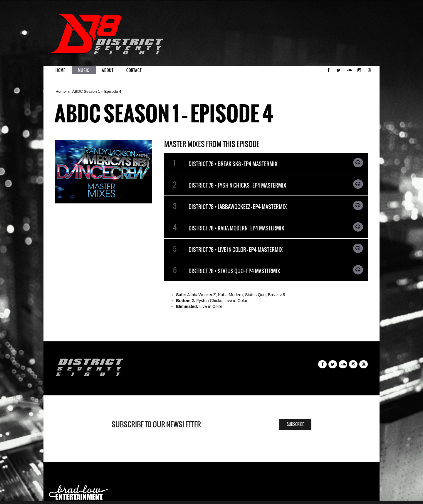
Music (84, 70)
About (108, 70)
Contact (134, 70)
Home (60, 70)
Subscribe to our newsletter (156, 424)
